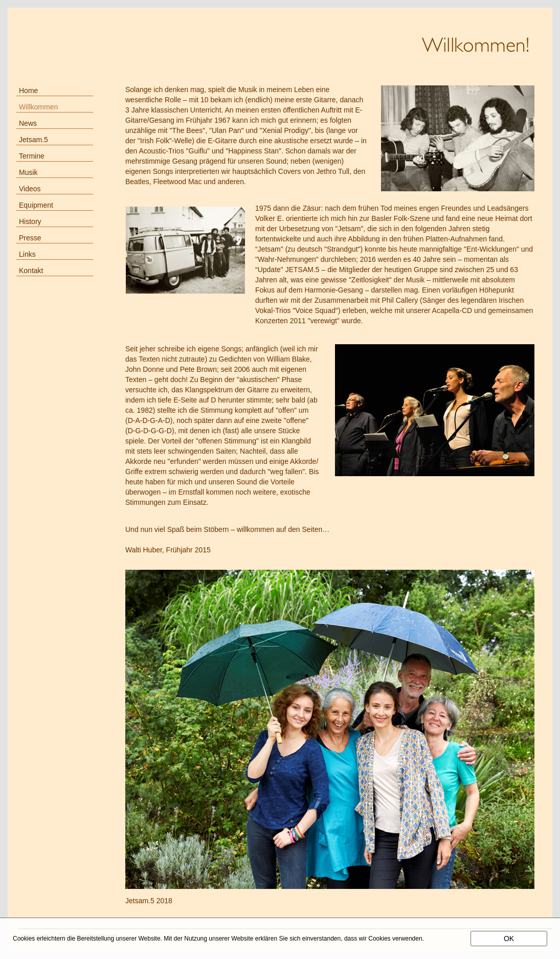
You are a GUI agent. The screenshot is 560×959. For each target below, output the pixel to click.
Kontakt (31, 271)
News (28, 123)
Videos (30, 189)
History (30, 221)
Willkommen (38, 107)
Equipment (36, 205)
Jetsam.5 (33, 140)
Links (27, 254)
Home (28, 91)
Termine (32, 156)
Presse (30, 238)
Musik (28, 172)
